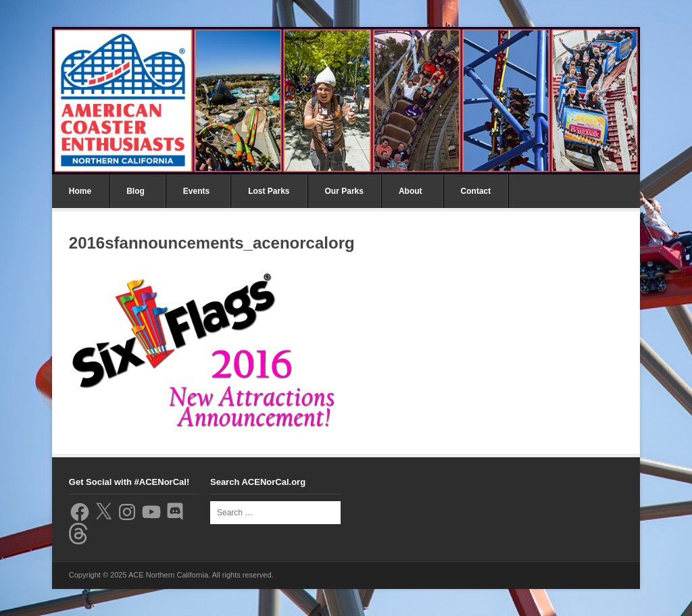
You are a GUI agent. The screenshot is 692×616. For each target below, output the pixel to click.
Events (196, 191)
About (411, 191)
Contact (476, 191)
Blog (135, 191)
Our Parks (344, 191)
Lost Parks (269, 191)
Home (80, 191)
